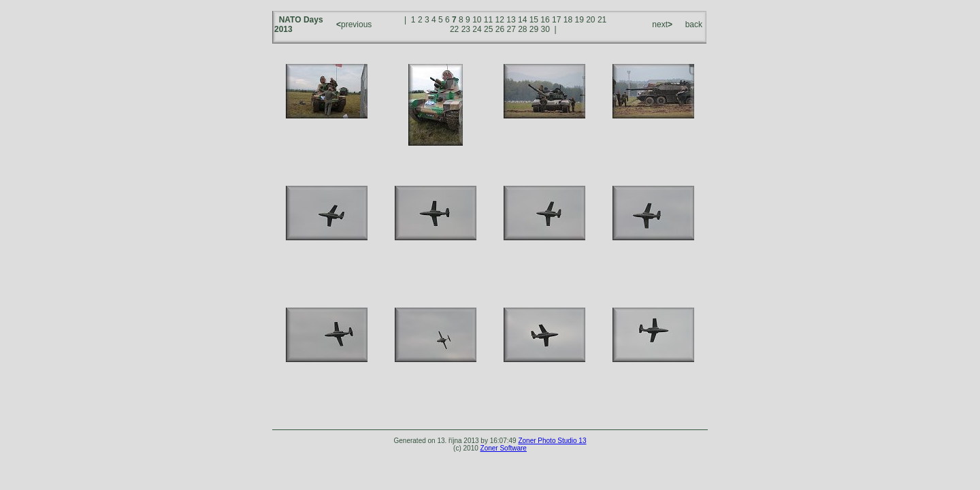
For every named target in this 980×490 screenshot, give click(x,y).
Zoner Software (504, 448)
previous (355, 24)
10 (477, 20)
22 (454, 29)
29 (534, 29)
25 (488, 29)
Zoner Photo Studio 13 (552, 441)
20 (590, 20)
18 (568, 20)
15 (534, 20)
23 (466, 29)
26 (500, 29)
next (661, 24)
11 (488, 20)
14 (522, 20)
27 (511, 29)
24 (477, 29)
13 (511, 20)
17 (556, 20)
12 (500, 20)
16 (545, 20)
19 (579, 20)
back (694, 24)
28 (522, 29)
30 (545, 29)
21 (602, 20)
